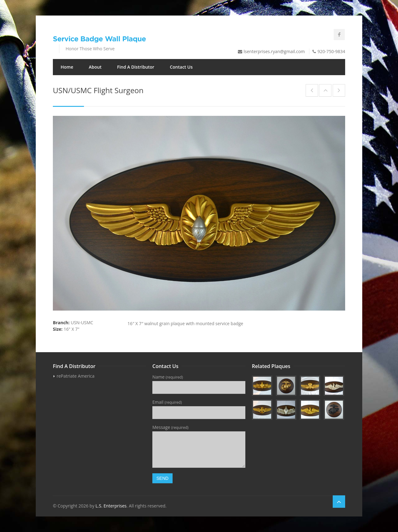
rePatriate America (76, 376)
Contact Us (181, 67)
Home (67, 67)
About (95, 67)
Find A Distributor (136, 67)
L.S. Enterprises (111, 506)
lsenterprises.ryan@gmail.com (274, 51)
